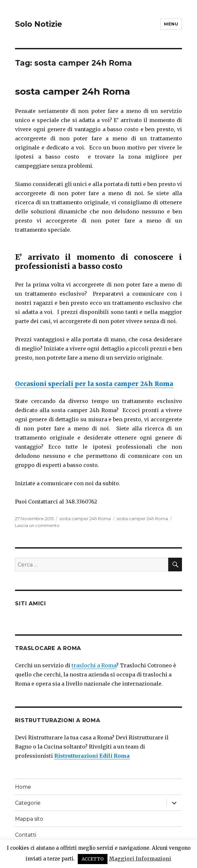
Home (23, 787)
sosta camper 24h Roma (73, 91)
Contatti (26, 835)
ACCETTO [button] (93, 859)
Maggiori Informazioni (140, 859)
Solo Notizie (39, 24)
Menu (171, 24)
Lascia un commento (37, 525)
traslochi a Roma (94, 665)
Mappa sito (29, 819)
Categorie (28, 803)
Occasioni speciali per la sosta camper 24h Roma (94, 384)
